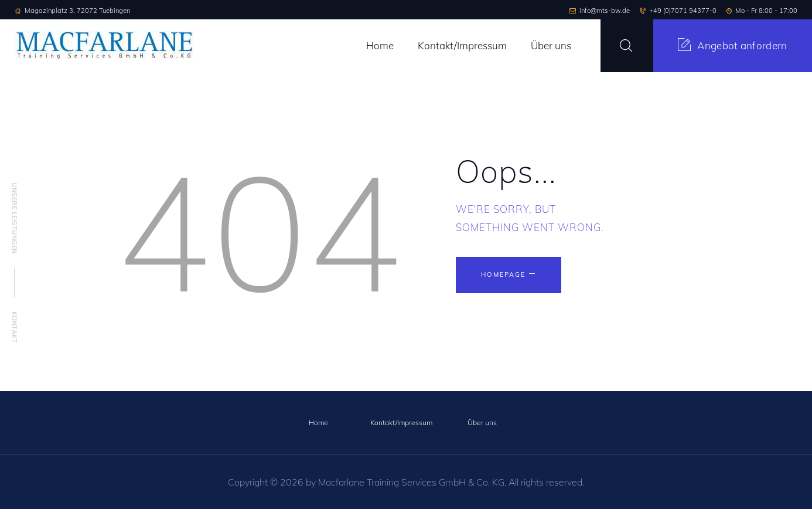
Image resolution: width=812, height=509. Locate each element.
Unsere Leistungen (15, 218)
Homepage (504, 274)
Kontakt (15, 328)
